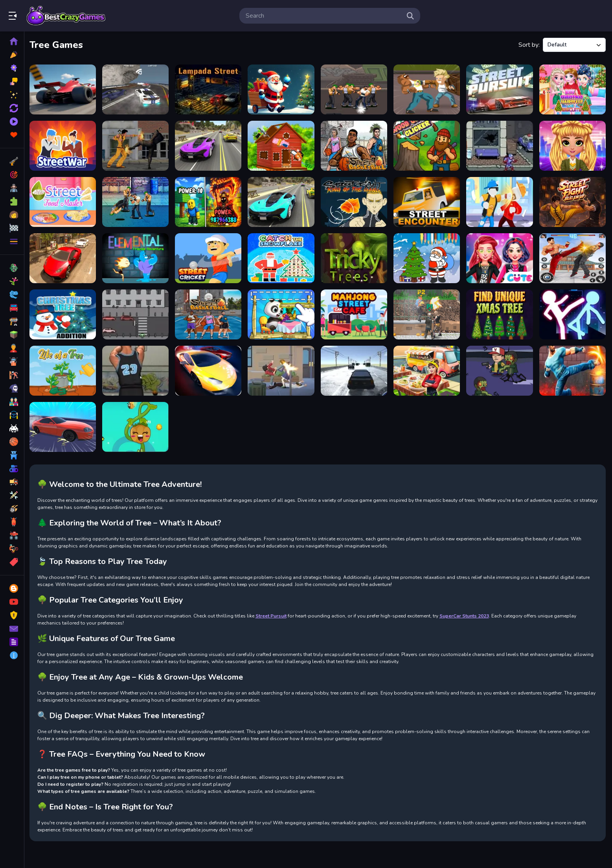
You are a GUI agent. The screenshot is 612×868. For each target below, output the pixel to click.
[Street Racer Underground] (210, 369)
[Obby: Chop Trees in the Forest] (210, 201)
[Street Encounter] (427, 201)
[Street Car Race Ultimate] (210, 145)
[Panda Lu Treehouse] (282, 313)
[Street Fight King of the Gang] (355, 201)
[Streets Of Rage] (572, 257)
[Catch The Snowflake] (282, 257)
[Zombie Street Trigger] (500, 369)
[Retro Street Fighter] (427, 89)
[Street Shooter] (137, 369)
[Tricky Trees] (355, 257)
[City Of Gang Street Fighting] (282, 369)
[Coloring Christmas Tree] (427, 257)
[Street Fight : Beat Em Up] (572, 201)
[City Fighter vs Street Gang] (137, 145)
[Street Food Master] (65, 201)
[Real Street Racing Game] (355, 369)
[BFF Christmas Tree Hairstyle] (572, 89)
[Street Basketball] (355, 145)
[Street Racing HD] (137, 89)
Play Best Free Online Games (66, 16)
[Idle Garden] (137, 426)
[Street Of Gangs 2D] (137, 201)
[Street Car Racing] (65, 426)
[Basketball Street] (210, 313)
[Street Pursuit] (500, 89)
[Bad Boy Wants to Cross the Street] (137, 313)
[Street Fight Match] (500, 201)
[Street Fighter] (500, 145)
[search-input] (323, 16)
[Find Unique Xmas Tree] (500, 313)
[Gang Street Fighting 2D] (355, 89)
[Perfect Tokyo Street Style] (500, 257)
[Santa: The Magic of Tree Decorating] (282, 89)
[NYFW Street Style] (572, 145)
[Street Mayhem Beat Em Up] (572, 369)
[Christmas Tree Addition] (65, 313)
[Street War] (65, 145)
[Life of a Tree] (65, 369)
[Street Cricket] (210, 257)
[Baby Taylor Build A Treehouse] (282, 145)
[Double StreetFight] (427, 313)
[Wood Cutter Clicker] (427, 145)
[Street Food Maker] (427, 369)
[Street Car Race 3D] (282, 201)
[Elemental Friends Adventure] (137, 257)
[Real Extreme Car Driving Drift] (65, 257)
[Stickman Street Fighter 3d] (572, 313)
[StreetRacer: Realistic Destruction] (65, 89)
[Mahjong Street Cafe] (355, 313)
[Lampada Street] (210, 89)
